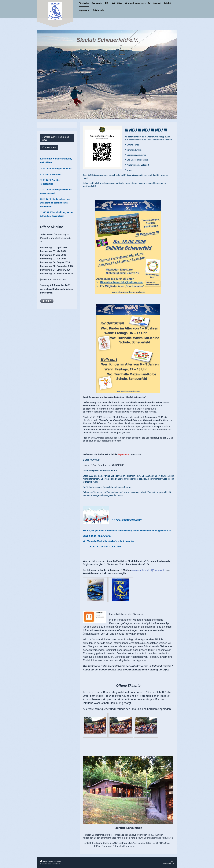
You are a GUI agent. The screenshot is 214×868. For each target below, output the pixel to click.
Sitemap (58, 862)
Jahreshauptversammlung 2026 (56, 138)
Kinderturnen (49, 147)
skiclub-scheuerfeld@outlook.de (148, 570)
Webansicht (168, 863)
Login (172, 861)
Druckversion (47, 862)
